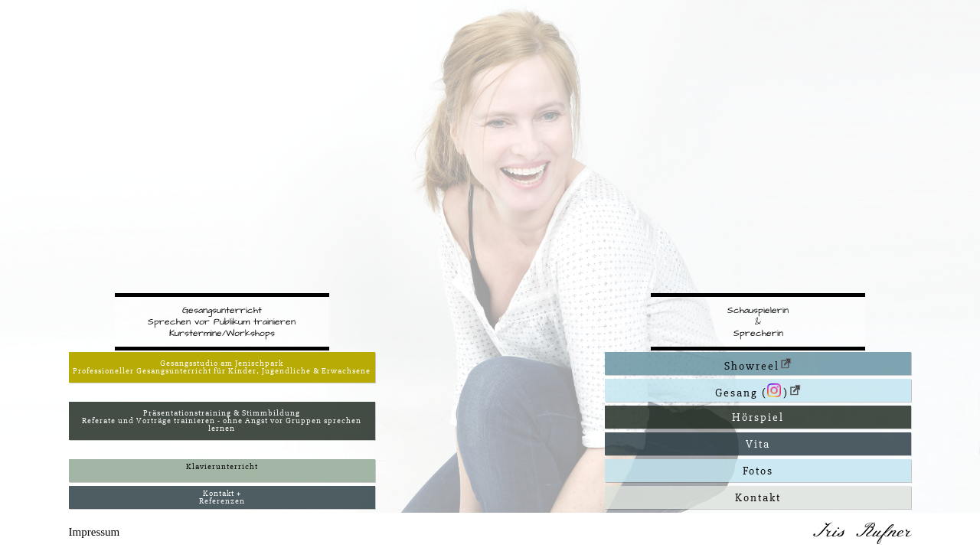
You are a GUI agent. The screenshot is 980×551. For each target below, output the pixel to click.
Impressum (95, 532)
